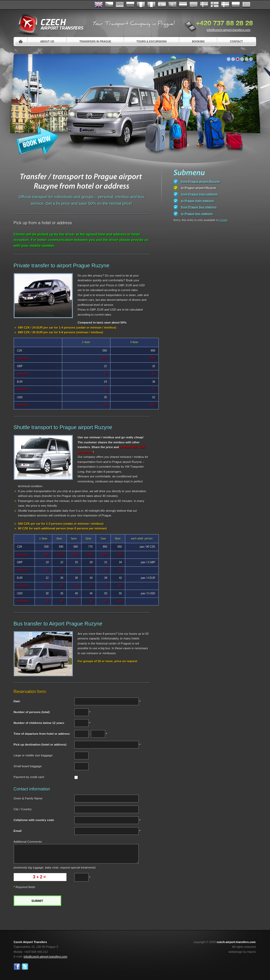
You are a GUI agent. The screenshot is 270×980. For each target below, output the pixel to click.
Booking (198, 42)
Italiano (151, 5)
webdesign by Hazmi (242, 952)
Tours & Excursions (152, 42)
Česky (109, 5)
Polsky (236, 5)
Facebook (17, 967)
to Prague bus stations (197, 214)
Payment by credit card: (29, 777)
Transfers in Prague (95, 42)
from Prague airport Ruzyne (201, 182)
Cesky (223, 220)
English (99, 5)
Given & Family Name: (28, 798)
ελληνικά (246, 5)
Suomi (215, 5)
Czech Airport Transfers (49, 24)
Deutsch (120, 5)
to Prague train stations (198, 201)
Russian (130, 5)
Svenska (204, 5)
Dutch (183, 5)
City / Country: (23, 809)
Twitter (25, 967)
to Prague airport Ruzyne (199, 188)
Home (21, 42)
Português (172, 5)
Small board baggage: (28, 766)
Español (162, 5)
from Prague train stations (199, 194)
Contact (236, 42)
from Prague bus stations (199, 207)
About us (47, 42)
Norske (194, 5)
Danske (225, 5)
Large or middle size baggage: (34, 755)
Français (141, 5)
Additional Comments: (28, 842)
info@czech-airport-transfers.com (229, 30)
